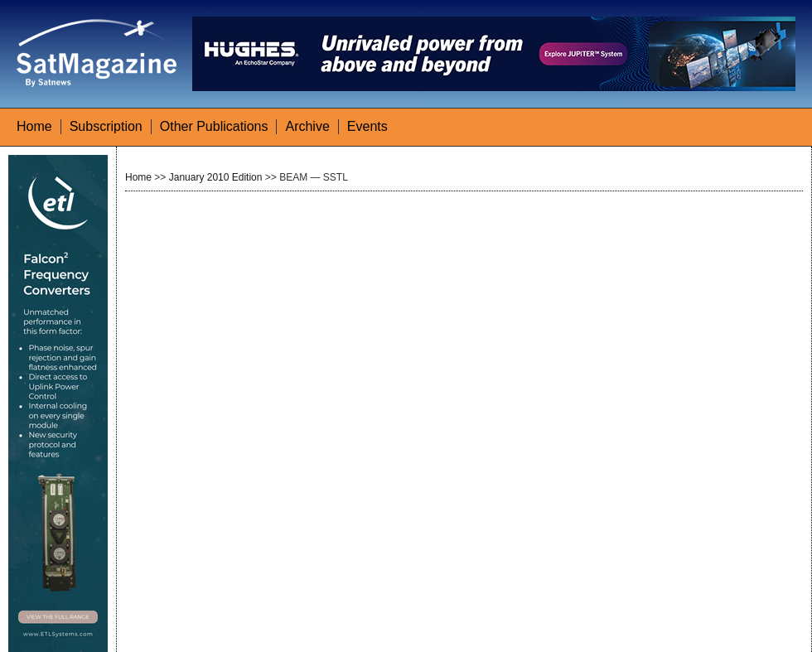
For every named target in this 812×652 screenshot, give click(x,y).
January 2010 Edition (216, 177)
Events (367, 126)
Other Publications (214, 126)
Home (34, 126)
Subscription (106, 126)
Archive (307, 126)
